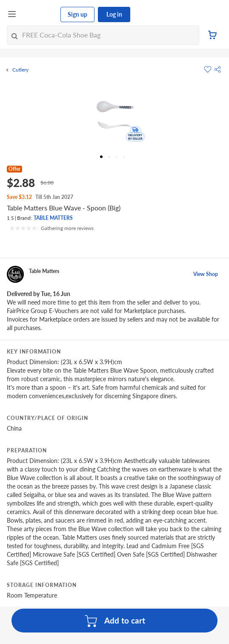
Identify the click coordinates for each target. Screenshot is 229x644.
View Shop (206, 274)
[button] (218, 69)
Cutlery (20, 70)
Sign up (77, 14)
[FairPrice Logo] (39, 14)
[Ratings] (52, 228)
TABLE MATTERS (53, 218)
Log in (114, 14)
